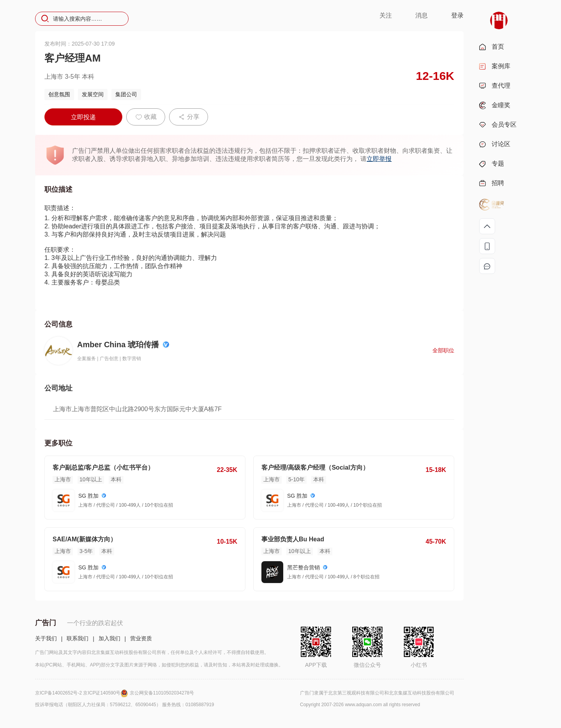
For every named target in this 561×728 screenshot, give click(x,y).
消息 (422, 15)
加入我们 (109, 638)
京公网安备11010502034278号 (162, 693)
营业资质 (141, 638)
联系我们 (78, 638)
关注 (386, 15)
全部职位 (443, 350)
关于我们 (46, 638)
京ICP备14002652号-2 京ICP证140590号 (82, 693)
